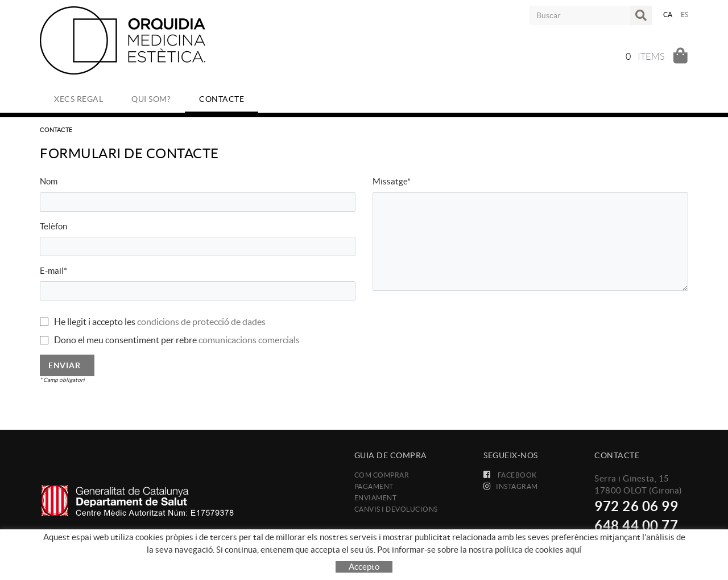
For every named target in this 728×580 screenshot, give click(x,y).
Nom (49, 181)
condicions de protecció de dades (201, 322)
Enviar (64, 365)
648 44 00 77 (636, 526)
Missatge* (392, 181)
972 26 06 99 (636, 506)
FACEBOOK (510, 475)
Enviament (376, 498)
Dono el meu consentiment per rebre (125, 340)
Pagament (374, 486)
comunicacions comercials (249, 340)
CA (668, 15)
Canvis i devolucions (396, 509)
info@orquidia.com (631, 542)
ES (685, 15)
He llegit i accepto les (95, 322)
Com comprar (382, 475)
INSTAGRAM (511, 486)
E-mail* (53, 271)
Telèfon (53, 226)
